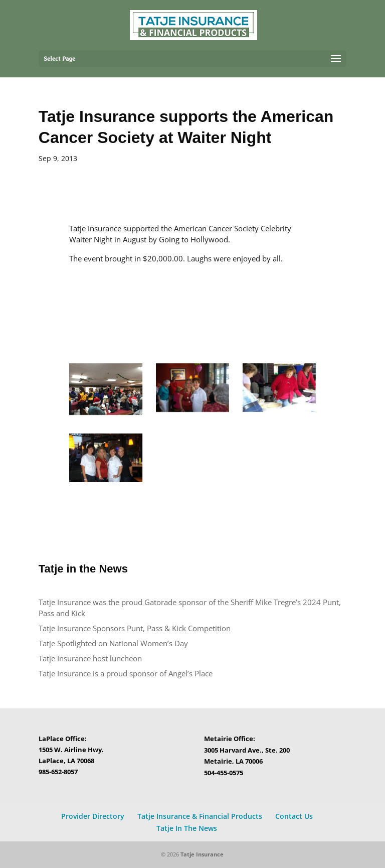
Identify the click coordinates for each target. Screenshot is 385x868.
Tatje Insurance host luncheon (91, 658)
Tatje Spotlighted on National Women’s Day (113, 643)
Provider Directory (93, 816)
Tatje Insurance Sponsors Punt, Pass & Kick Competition (135, 628)
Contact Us (294, 816)
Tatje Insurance (202, 854)
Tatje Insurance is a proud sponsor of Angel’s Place (126, 673)
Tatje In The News (187, 828)
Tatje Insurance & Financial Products (200, 816)
